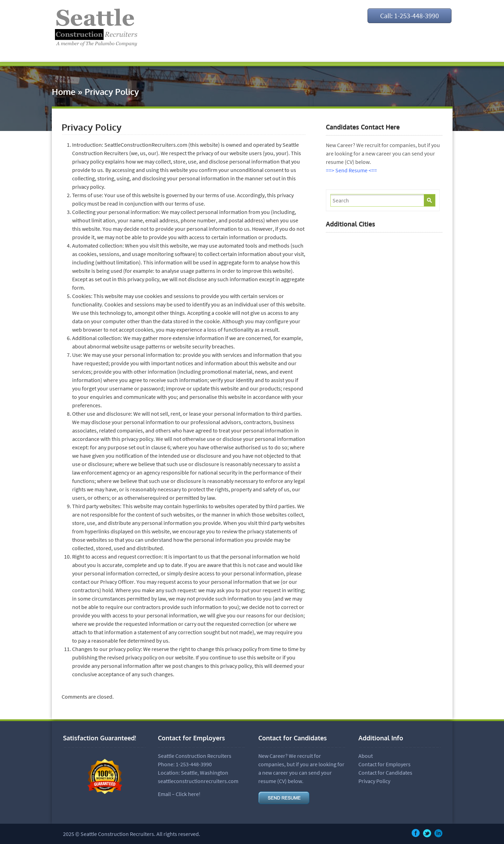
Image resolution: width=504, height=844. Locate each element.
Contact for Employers (384, 764)
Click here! (188, 794)
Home (64, 92)
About (366, 756)
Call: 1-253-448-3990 (409, 16)
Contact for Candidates (385, 773)
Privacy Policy (374, 781)
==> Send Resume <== (351, 170)
